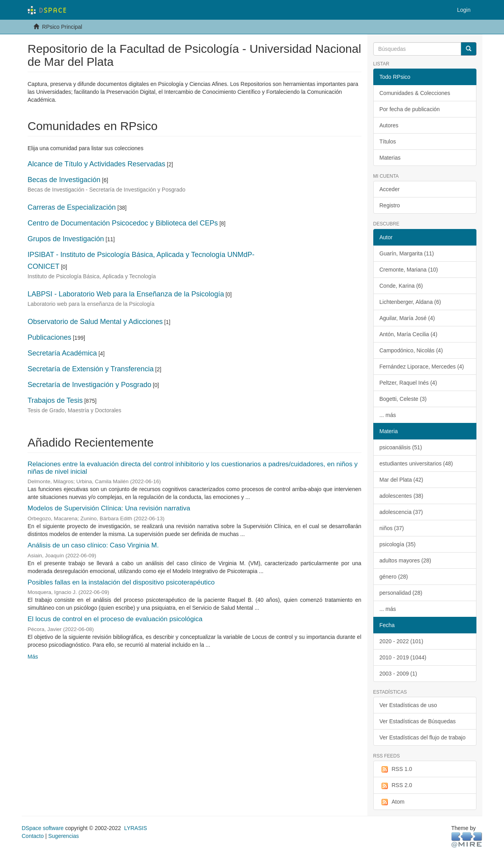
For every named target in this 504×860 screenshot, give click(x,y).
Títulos (388, 141)
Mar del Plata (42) (401, 480)
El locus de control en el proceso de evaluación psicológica (115, 619)
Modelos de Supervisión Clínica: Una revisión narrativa (109, 508)
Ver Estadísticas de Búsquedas (418, 721)
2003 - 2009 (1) (398, 674)
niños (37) (392, 528)
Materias (390, 158)
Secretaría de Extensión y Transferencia (91, 369)
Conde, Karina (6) (401, 286)
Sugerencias (63, 836)
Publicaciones (49, 337)
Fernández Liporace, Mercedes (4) (422, 367)
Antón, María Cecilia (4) (409, 334)
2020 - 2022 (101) (401, 641)
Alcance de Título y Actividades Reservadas (96, 164)
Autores (389, 125)
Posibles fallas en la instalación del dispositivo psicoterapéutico (121, 582)
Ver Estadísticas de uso (408, 705)
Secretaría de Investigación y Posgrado (89, 385)
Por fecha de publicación (410, 109)
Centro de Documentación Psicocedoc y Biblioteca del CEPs (123, 223)
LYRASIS (135, 828)
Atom (392, 802)
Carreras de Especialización (72, 207)
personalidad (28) (401, 593)
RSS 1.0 (396, 769)
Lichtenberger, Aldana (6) (410, 302)
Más (33, 657)
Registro (390, 205)
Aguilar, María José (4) (407, 318)
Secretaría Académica (62, 353)
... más (388, 415)
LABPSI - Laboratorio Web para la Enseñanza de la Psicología (126, 294)
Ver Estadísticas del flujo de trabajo (423, 737)
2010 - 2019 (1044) (403, 657)
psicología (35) (398, 544)
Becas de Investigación (64, 180)
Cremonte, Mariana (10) (409, 270)
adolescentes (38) (401, 496)
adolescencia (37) (401, 512)
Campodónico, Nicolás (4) (411, 350)
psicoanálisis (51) (401, 447)
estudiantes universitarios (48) (416, 464)
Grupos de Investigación (66, 239)
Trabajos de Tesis (55, 400)
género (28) (394, 577)
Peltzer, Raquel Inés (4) (408, 383)
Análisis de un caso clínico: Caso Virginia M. (93, 545)
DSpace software (43, 828)
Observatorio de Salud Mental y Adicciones (95, 322)
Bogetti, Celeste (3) (403, 399)
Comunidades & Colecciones (415, 93)
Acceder (390, 189)
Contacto (33, 836)
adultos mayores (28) (406, 560)
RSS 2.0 (396, 786)
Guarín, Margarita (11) (407, 253)
